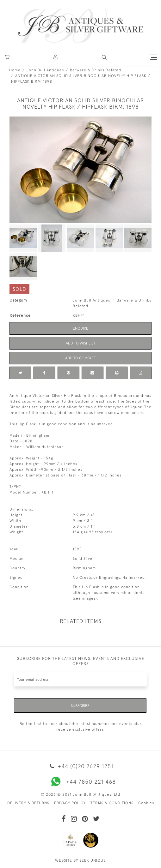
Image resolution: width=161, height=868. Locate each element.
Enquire (80, 328)
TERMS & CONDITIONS (112, 803)
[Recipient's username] (80, 679)
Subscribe (80, 706)
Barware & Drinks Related (96, 70)
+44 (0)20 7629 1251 (80, 766)
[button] (56, 57)
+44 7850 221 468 (81, 781)
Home (15, 70)
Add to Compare (80, 358)
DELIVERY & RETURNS (28, 803)
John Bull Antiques (45, 70)
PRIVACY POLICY (70, 803)
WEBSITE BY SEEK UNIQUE (80, 860)
